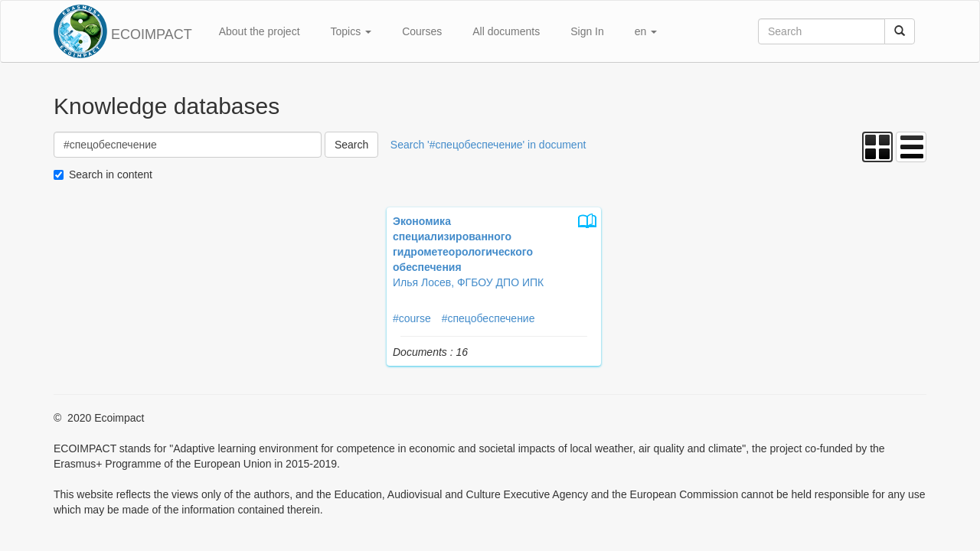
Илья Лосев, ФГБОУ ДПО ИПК (468, 282)
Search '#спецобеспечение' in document (488, 145)
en (646, 31)
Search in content (111, 174)
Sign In (587, 31)
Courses (422, 31)
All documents (506, 31)
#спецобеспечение (488, 318)
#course (412, 318)
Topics (351, 31)
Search (351, 145)
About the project (260, 31)
